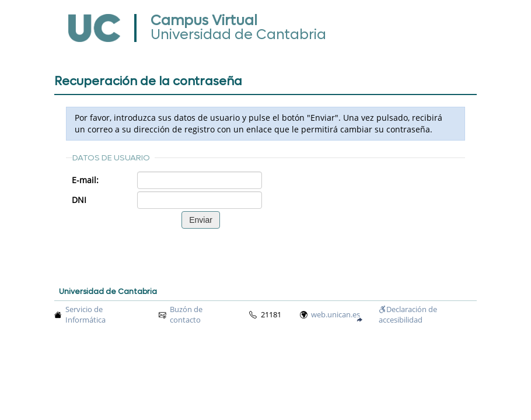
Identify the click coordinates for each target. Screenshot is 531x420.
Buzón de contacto (186, 315)
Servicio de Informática (85, 315)
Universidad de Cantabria (238, 35)
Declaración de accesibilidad (408, 315)
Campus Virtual (204, 21)
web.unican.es (336, 315)
